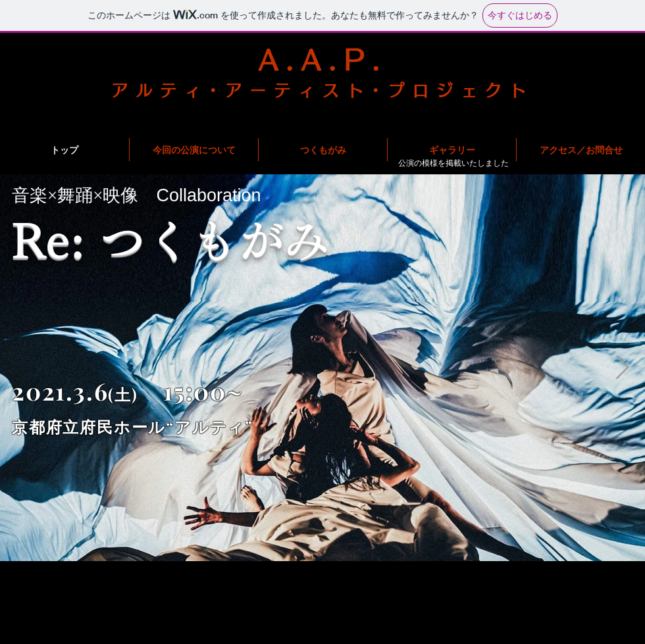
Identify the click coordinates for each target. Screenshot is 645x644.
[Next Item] (622, 368)
